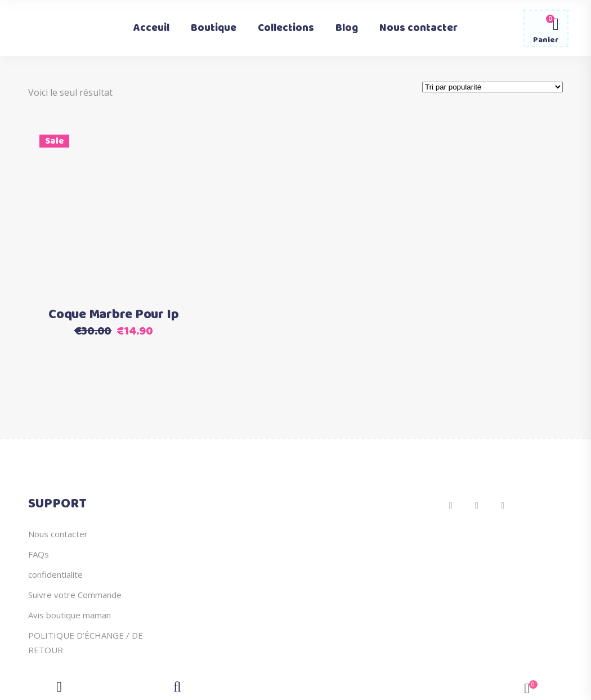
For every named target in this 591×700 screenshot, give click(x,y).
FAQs (39, 554)
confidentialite (55, 574)
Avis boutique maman (70, 615)
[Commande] (492, 87)
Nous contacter (58, 534)
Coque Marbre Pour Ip (113, 315)
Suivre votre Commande (75, 595)
